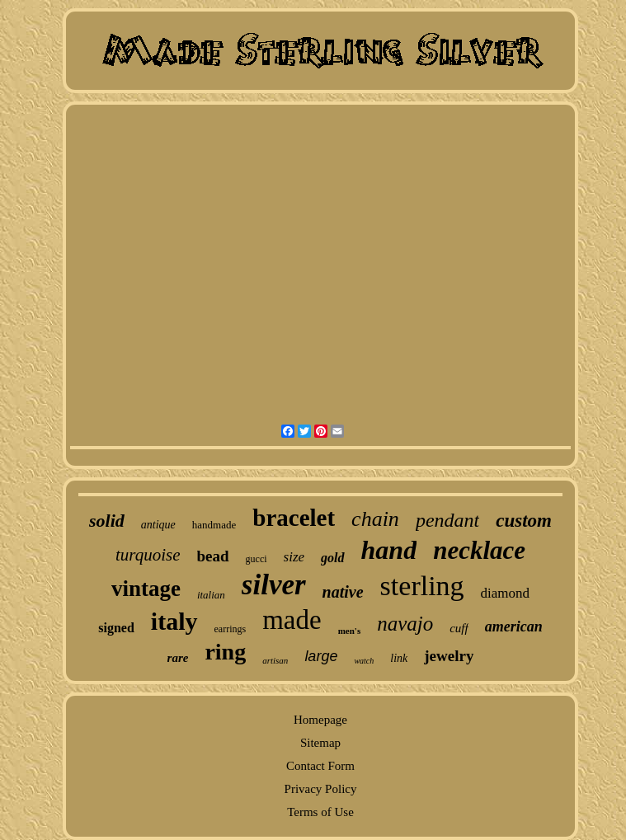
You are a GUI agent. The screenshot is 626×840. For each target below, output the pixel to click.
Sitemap (320, 743)
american (514, 626)
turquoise (148, 555)
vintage (146, 589)
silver (274, 585)
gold (332, 558)
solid (107, 521)
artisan (275, 660)
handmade (214, 525)
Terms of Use (320, 812)
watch (364, 661)
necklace (479, 550)
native (343, 592)
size (294, 557)
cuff (459, 628)
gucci (257, 559)
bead (213, 556)
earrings (231, 629)
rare (178, 658)
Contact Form (320, 766)
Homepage (320, 720)
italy (174, 621)
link (399, 658)
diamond (506, 593)
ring (225, 652)
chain (375, 519)
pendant (447, 520)
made (292, 620)
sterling (422, 586)
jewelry (449, 656)
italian (211, 595)
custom (524, 521)
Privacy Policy (321, 789)
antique (158, 525)
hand (389, 550)
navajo (405, 624)
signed (116, 628)
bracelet (294, 518)
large (321, 656)
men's (350, 631)
